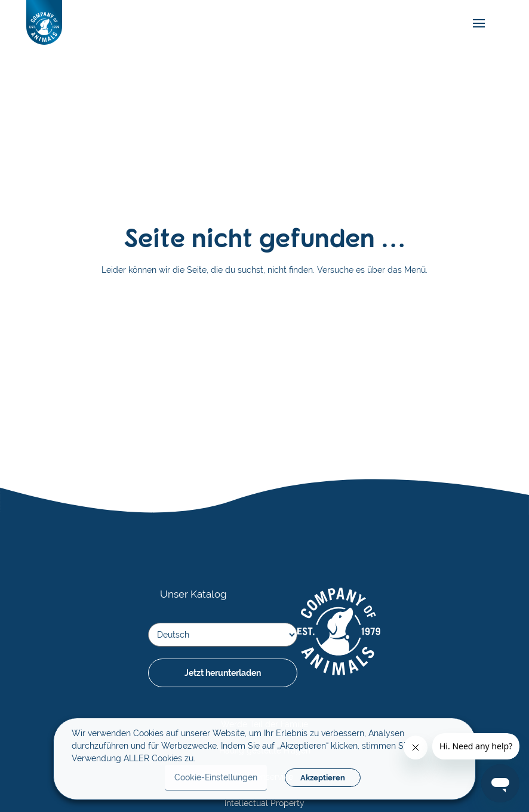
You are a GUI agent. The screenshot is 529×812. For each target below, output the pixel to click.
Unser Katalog (193, 594)
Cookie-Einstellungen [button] (216, 777)
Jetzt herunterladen (223, 673)
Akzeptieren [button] (323, 778)
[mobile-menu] (476, 24)
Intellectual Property (264, 803)
